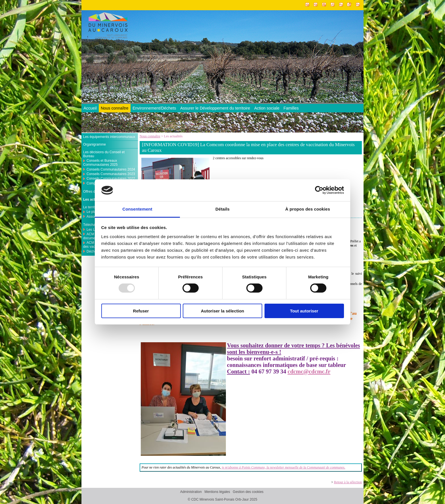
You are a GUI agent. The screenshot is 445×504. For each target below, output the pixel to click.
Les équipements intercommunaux (109, 137)
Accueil (90, 108)
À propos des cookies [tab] (308, 209)
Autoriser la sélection (223, 311)
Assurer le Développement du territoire (215, 108)
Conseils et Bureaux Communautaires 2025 (100, 163)
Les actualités (94, 199)
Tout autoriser (304, 311)
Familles (291, 108)
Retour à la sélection (348, 482)
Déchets (93, 251)
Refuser (141, 311)
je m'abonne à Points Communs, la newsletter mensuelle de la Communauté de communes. (283, 467)
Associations (96, 217)
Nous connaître (115, 108)
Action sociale (267, 108)
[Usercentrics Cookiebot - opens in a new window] (319, 190)
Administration (191, 492)
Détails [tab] (222, 209)
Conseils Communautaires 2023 (111, 174)
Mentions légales (217, 492)
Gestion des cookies (248, 492)
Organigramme (95, 144)
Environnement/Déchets (154, 108)
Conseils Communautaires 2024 (111, 169)
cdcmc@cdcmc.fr (309, 371)
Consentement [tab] (137, 209)
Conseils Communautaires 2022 (111, 178)
